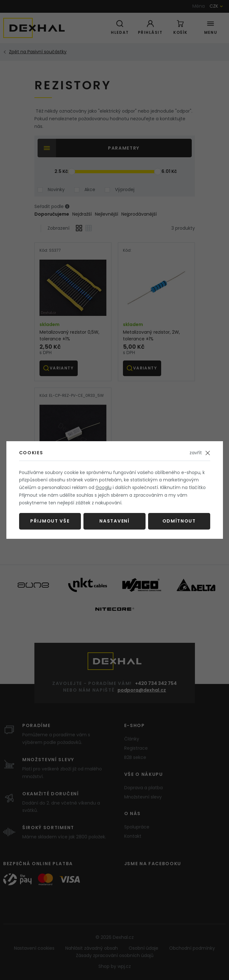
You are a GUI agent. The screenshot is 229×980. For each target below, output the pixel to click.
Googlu (104, 487)
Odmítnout (179, 521)
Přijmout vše (50, 521)
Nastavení (114, 521)
